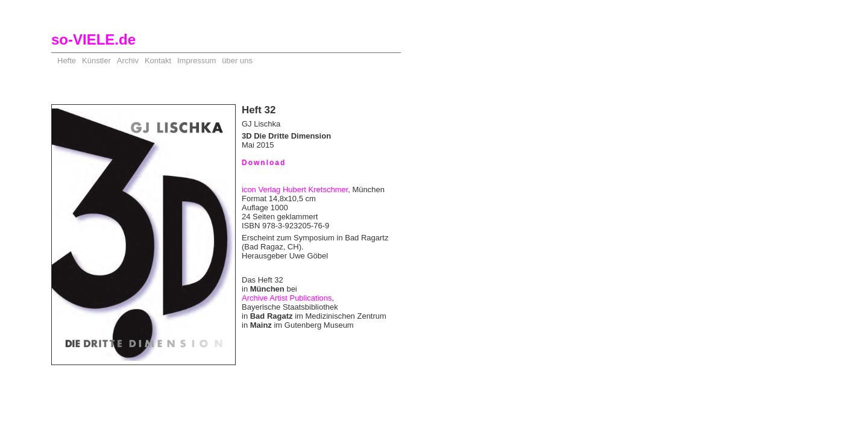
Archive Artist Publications (287, 298)
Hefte (67, 61)
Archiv (128, 61)
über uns (237, 61)
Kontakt (158, 61)
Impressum (197, 61)
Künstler (96, 61)
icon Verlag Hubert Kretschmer (295, 189)
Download (264, 163)
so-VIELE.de (93, 39)
